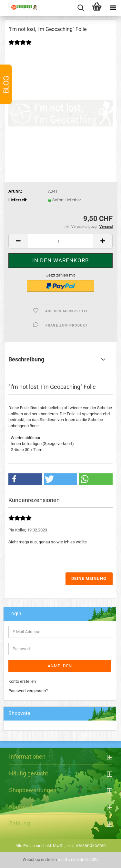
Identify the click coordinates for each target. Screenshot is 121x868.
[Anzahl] (60, 241)
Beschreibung (26, 359)
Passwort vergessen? (28, 691)
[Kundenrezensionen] (23, 47)
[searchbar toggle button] (81, 8)
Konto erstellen (22, 681)
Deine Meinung (89, 578)
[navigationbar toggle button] (113, 8)
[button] (18, 241)
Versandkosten (91, 845)
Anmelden (60, 666)
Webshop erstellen (40, 859)
